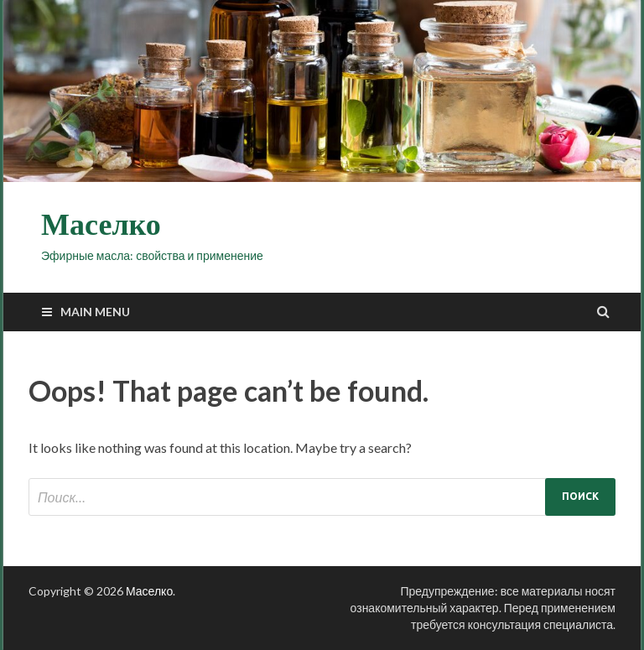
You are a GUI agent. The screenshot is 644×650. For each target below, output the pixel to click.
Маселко (101, 225)
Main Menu (95, 312)
